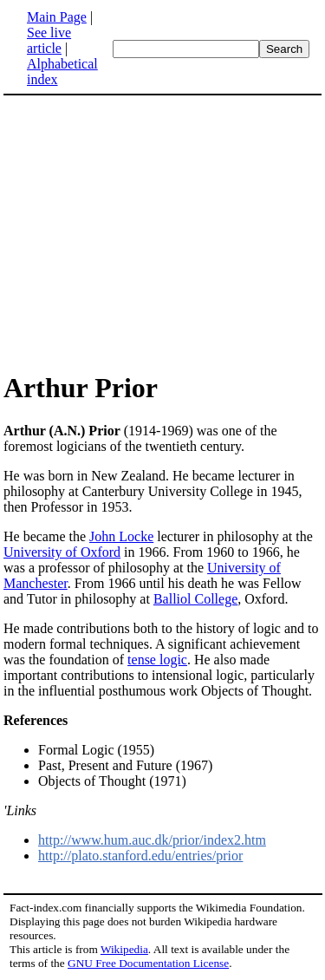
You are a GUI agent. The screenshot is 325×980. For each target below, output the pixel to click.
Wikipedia (124, 949)
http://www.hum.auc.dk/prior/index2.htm (152, 840)
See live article (49, 40)
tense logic (157, 660)
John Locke (121, 536)
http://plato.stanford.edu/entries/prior (140, 856)
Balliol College (195, 599)
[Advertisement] (149, 232)
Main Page (57, 17)
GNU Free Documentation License (148, 963)
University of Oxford (62, 552)
